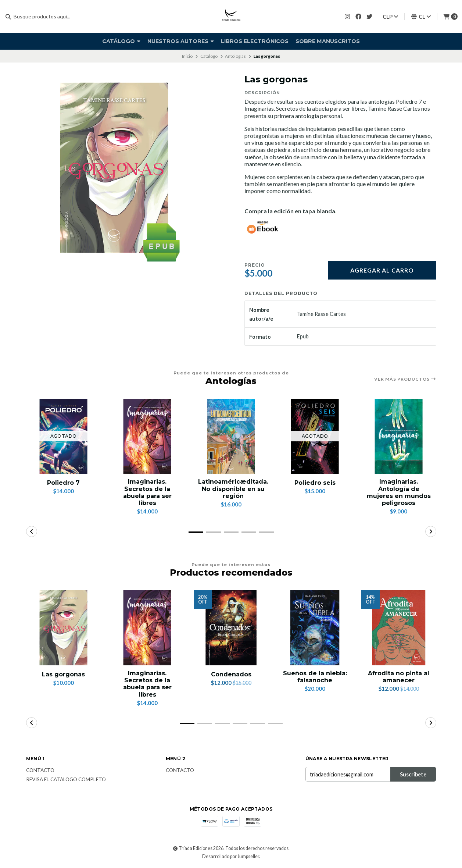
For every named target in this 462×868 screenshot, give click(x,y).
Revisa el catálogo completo (66, 780)
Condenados (231, 674)
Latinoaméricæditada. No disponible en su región (233, 489)
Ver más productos (405, 379)
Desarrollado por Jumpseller (231, 856)
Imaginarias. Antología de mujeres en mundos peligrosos (399, 492)
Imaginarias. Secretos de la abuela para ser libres (147, 492)
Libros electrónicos (255, 41)
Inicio (187, 56)
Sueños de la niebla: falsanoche (315, 677)
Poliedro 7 (63, 483)
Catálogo (121, 41)
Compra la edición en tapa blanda (290, 211)
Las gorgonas (63, 674)
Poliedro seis (315, 483)
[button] (196, 532)
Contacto (40, 771)
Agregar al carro (382, 270)
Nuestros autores (181, 41)
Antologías (235, 56)
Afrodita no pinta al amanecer (399, 677)
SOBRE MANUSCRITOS (328, 41)
